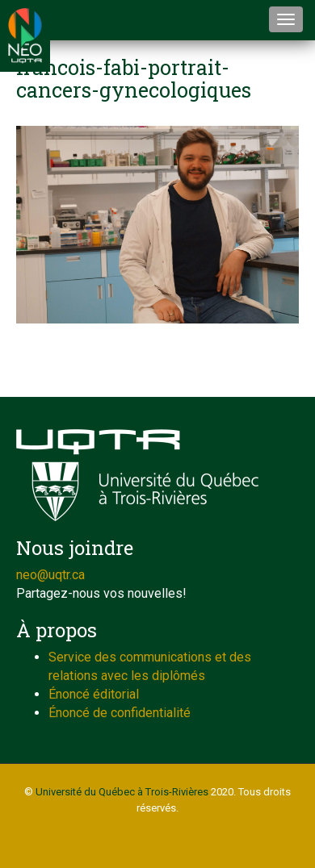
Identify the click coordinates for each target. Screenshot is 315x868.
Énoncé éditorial (94, 694)
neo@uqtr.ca (50, 575)
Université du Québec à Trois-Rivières (122, 792)
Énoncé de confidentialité (120, 713)
